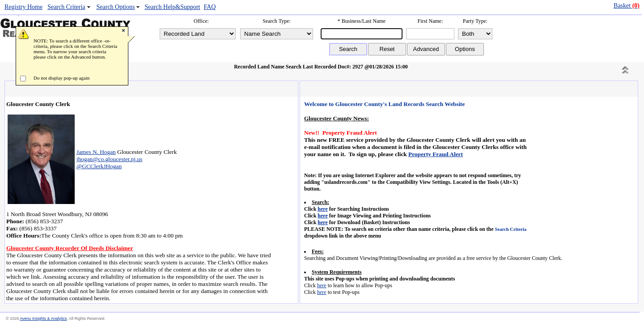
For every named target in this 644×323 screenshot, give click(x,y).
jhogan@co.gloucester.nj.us (109, 159)
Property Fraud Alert (436, 154)
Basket (627, 6)
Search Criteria (66, 7)
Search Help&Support (172, 7)
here (322, 209)
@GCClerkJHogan (99, 166)
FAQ (210, 7)
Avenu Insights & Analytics (43, 319)
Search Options (116, 7)
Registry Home (23, 7)
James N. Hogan (96, 152)
